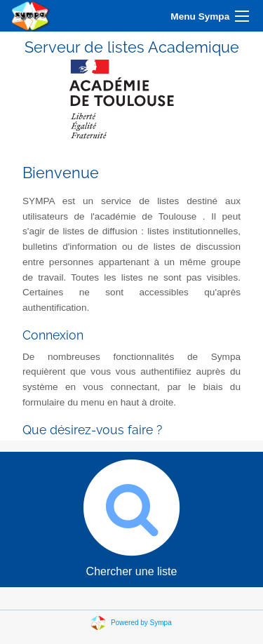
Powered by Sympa (141, 623)
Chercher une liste (131, 515)
